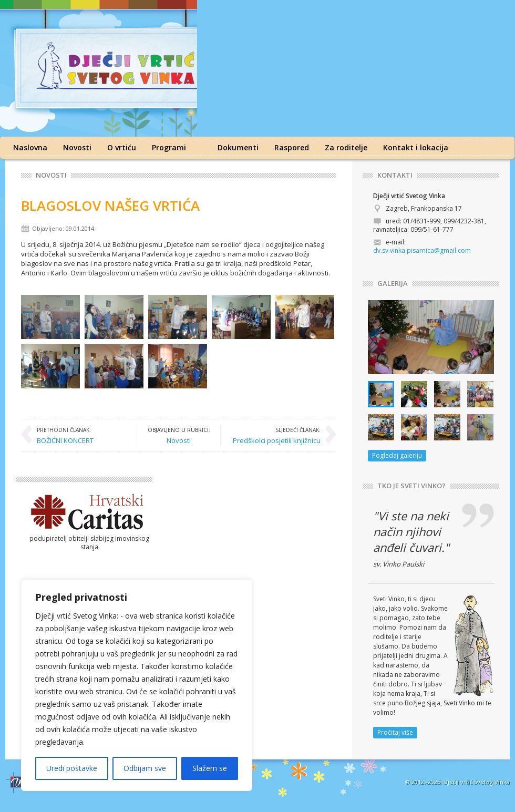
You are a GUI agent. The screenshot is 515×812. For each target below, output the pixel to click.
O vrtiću (122, 147)
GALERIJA (393, 284)
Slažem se (210, 768)
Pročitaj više (395, 732)
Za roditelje (346, 147)
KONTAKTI (395, 175)
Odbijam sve (145, 768)
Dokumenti (238, 147)
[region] (137, 685)
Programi (169, 147)
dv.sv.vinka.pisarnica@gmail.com (422, 250)
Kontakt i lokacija (416, 147)
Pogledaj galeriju (397, 455)
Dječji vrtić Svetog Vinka (477, 782)
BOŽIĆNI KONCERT (65, 435)
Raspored (292, 147)
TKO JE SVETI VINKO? (411, 486)
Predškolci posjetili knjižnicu (277, 435)
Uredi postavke (72, 768)
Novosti (77, 147)
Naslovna (30, 147)
